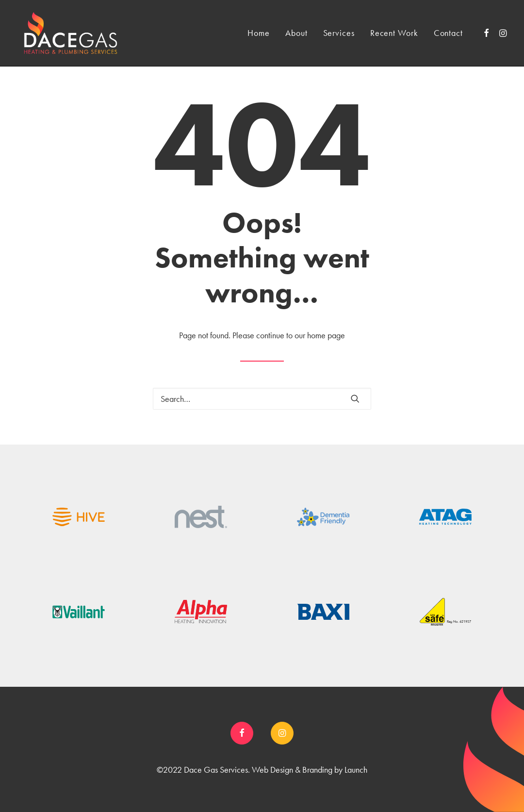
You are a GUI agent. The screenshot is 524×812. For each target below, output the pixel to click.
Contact (448, 33)
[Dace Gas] (71, 33)
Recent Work (394, 33)
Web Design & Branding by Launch (310, 770)
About (296, 33)
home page (326, 335)
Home (259, 33)
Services (339, 33)
